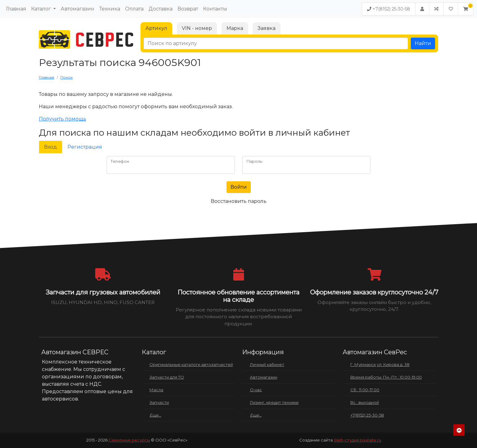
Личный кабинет (267, 364)
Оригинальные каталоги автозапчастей (191, 364)
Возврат (188, 9)
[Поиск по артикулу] (276, 43)
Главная (16, 9)
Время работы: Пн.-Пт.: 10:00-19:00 (386, 377)
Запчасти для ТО (167, 377)
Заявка (267, 28)
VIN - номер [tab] (197, 28)
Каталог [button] (42, 9)
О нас (256, 390)
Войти (239, 187)
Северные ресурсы (129, 440)
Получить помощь (63, 119)
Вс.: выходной (365, 402)
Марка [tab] (235, 28)
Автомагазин (77, 9)
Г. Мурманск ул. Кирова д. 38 (380, 364)
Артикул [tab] (156, 28)
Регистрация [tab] (85, 147)
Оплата (134, 9)
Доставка (161, 9)
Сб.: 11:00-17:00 (365, 390)
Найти (423, 43)
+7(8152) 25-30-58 (389, 9)
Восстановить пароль (239, 201)
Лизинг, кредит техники (274, 402)
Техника (110, 9)
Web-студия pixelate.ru (357, 440)
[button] (466, 9)
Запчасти (159, 402)
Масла (156, 390)
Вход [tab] (51, 147)
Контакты (215, 9)
